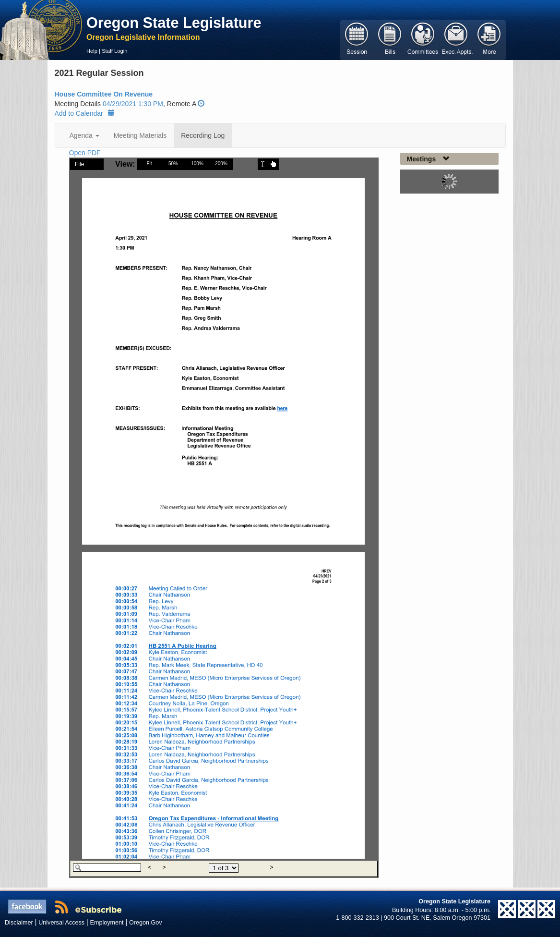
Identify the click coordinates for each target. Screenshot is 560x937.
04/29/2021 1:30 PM (133, 104)
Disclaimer (19, 923)
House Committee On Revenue (104, 94)
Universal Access (61, 923)
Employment (107, 923)
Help (92, 51)
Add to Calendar (85, 113)
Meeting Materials (140, 135)
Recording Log (203, 135)
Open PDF (85, 153)
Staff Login (114, 51)
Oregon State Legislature (174, 23)
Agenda (84, 135)
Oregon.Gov (146, 923)
